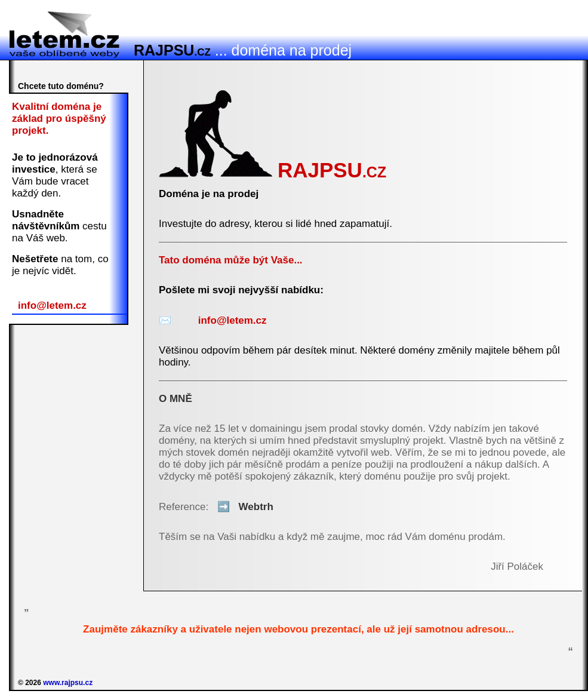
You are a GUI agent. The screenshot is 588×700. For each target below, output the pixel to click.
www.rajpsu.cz (68, 683)
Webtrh (242, 507)
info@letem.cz (52, 306)
